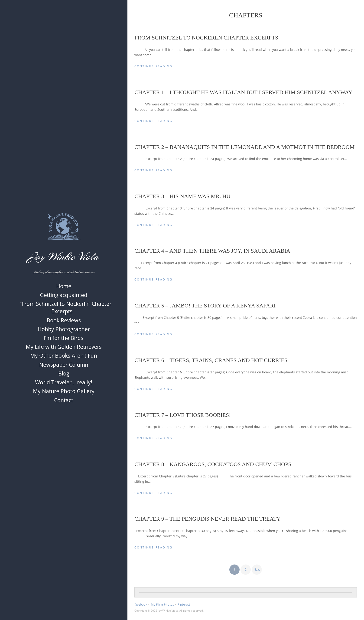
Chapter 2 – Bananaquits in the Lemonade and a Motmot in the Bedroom (244, 147)
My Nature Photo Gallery (64, 391)
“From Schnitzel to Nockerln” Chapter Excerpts (66, 307)
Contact (64, 400)
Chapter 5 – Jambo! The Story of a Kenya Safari (205, 306)
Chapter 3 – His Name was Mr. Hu (182, 196)
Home (64, 286)
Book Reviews (64, 320)
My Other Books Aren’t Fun (64, 356)
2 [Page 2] (246, 569)
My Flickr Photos (162, 604)
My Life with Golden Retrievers (64, 347)
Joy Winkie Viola (64, 257)
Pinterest (184, 604)
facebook (141, 604)
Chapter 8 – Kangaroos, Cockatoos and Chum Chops (213, 464)
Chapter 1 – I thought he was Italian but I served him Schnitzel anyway (243, 92)
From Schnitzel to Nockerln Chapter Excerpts (206, 38)
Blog (64, 373)
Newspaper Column (64, 365)
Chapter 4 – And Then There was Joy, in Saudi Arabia (212, 251)
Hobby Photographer (64, 329)
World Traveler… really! (64, 382)
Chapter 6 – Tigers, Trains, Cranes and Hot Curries (211, 360)
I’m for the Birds (64, 338)
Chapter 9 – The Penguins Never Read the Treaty (207, 519)
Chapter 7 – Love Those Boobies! (183, 415)
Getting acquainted (64, 295)
